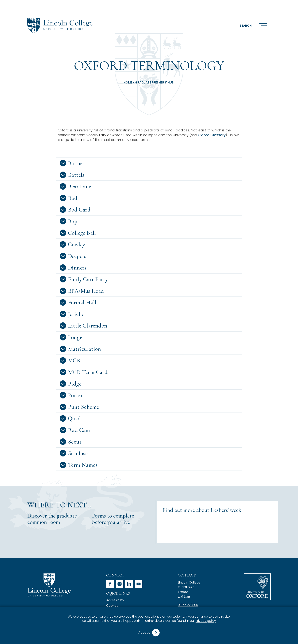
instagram (120, 584)
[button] (149, 163)
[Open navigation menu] (263, 25)
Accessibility (115, 600)
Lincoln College (49, 585)
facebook (110, 584)
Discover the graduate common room (52, 519)
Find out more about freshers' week (202, 510)
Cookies (112, 605)
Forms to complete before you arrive (113, 519)
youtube (139, 584)
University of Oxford (257, 587)
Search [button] (246, 26)
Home (128, 83)
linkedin (129, 584)
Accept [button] (144, 632)
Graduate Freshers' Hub (154, 83)
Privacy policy (206, 621)
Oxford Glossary (212, 135)
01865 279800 (188, 605)
